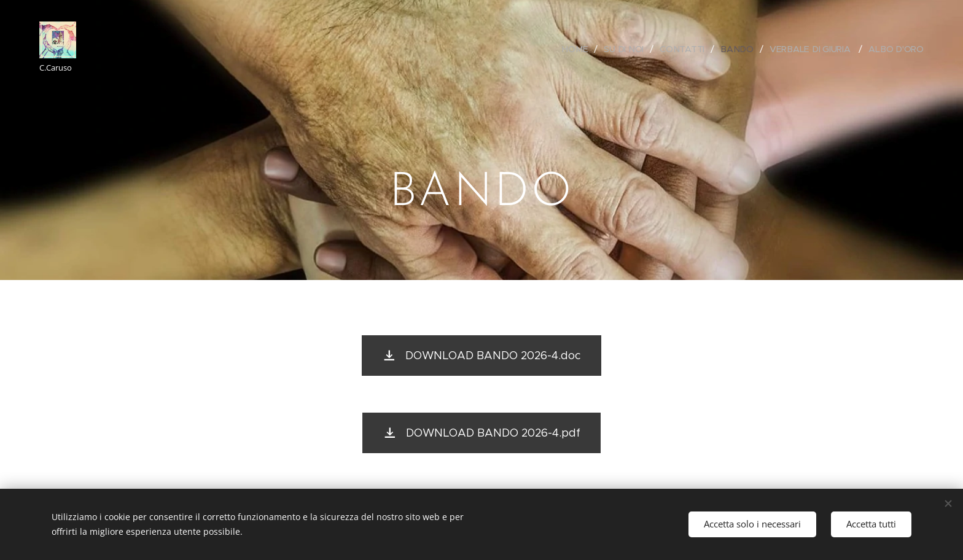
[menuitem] (579, 49)
